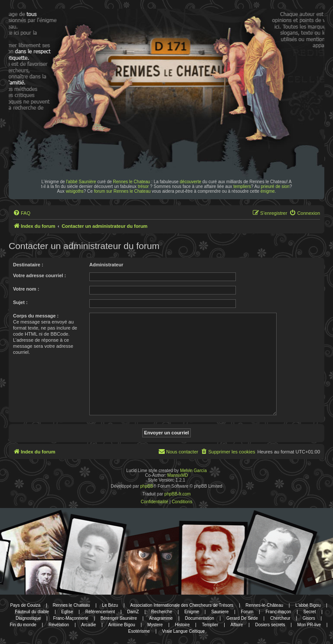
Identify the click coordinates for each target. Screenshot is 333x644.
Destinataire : (28, 265)
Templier (210, 625)
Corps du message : (36, 316)
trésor (144, 186)
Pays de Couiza (25, 605)
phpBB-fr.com (178, 494)
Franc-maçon (278, 612)
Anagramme (161, 618)
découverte (191, 182)
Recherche (162, 612)
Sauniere (220, 612)
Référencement (100, 612)
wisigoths (75, 191)
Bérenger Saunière (119, 618)
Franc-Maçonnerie (70, 618)
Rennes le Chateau (132, 182)
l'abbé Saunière (81, 182)
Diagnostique (28, 618)
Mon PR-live (309, 625)
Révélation (59, 625)
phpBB (147, 486)
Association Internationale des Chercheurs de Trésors (182, 605)
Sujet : (20, 302)
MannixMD (178, 475)
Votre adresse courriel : (39, 275)
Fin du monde (23, 625)
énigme (268, 191)
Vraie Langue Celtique (184, 631)
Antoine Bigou (121, 625)
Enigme (192, 612)
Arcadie (88, 625)
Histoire (183, 625)
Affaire (237, 625)
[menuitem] (22, 213)
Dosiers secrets (270, 625)
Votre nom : (26, 289)
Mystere (155, 625)
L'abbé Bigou (308, 605)
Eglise (67, 612)
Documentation (200, 618)
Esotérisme (139, 631)
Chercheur (280, 618)
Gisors (309, 618)
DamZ (133, 612)
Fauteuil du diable (32, 612)
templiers (242, 186)
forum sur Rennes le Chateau (122, 191)
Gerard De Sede (242, 618)
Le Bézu (110, 605)
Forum (247, 612)
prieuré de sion (275, 186)
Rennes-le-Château (264, 605)
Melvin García (193, 471)
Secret (310, 612)
